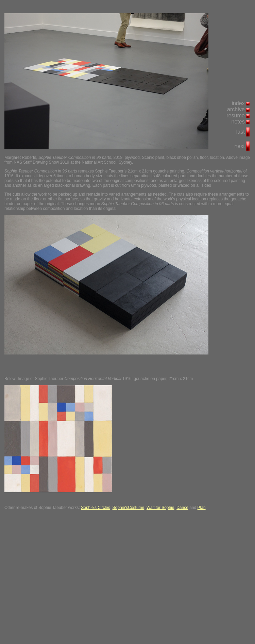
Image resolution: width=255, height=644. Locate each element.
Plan (202, 508)
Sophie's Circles (96, 508)
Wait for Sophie (160, 508)
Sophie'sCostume (129, 508)
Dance (182, 508)
